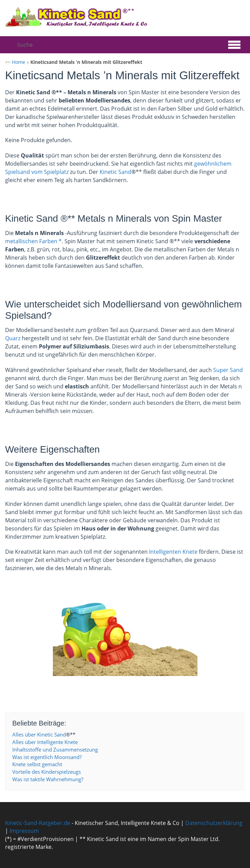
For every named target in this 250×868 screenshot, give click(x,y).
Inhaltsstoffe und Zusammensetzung (55, 749)
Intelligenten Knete (173, 552)
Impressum (24, 831)
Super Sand (228, 370)
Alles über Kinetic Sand (39, 734)
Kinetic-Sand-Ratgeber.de (38, 823)
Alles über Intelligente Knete (45, 742)
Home (19, 62)
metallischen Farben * (33, 241)
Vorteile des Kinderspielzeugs (47, 772)
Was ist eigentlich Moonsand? (47, 757)
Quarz (13, 338)
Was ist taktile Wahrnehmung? (48, 779)
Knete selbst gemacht (37, 764)
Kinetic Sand (115, 172)
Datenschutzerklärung (214, 823)
